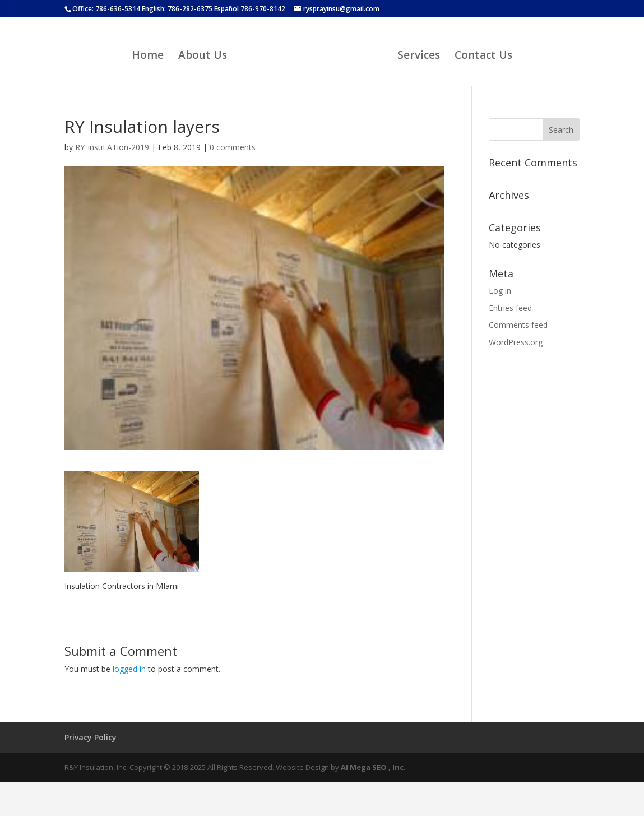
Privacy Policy (91, 737)
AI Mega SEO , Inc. (373, 767)
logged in (129, 669)
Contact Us (483, 57)
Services (419, 57)
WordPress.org (516, 342)
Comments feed (518, 325)
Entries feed (510, 308)
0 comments (233, 147)
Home (148, 57)
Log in (500, 291)
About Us (203, 57)
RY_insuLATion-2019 (112, 147)
